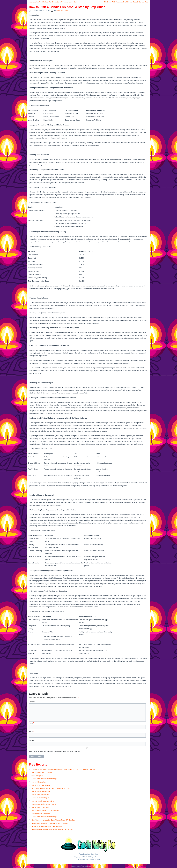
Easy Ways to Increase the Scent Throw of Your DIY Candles (53, 820)
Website (32, 740)
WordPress (81, 866)
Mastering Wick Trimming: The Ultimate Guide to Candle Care (126, 2)
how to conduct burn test (40, 807)
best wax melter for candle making (44, 804)
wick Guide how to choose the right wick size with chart (51, 788)
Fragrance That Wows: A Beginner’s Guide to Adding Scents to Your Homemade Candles (63, 769)
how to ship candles (39, 782)
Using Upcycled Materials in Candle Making (47, 826)
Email (31, 732)
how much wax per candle (41, 814)
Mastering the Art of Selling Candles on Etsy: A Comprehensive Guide (54, 2)
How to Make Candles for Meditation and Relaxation (50, 823)
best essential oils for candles (42, 772)
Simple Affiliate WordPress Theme (96, 866)
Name (31, 723)
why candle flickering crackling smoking (46, 810)
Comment (33, 702)
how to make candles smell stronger (44, 779)
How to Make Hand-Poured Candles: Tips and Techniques (52, 829)
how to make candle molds (41, 791)
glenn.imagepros (62, 11)
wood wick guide (37, 776)
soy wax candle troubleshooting (43, 801)
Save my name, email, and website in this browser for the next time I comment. (55, 752)
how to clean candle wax (40, 795)
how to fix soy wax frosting (41, 785)
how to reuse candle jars (40, 798)
